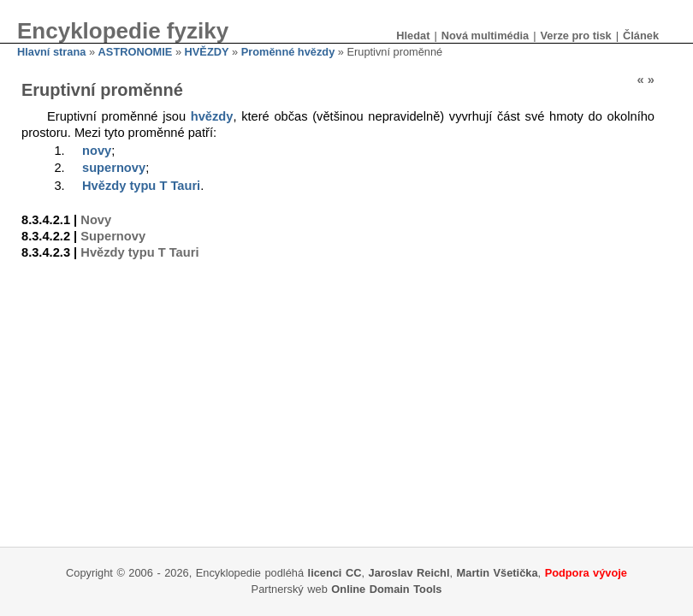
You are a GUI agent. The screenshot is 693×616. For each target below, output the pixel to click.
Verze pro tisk (575, 36)
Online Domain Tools (386, 589)
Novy (96, 220)
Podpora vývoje (586, 573)
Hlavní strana (51, 52)
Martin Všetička (498, 573)
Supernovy (113, 236)
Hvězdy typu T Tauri (141, 186)
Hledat (413, 36)
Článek (641, 36)
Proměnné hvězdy (288, 52)
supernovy (114, 168)
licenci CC (335, 573)
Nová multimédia (485, 36)
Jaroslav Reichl (409, 573)
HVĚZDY (207, 52)
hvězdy (212, 116)
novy (97, 151)
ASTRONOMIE (136, 52)
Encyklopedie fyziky (123, 31)
